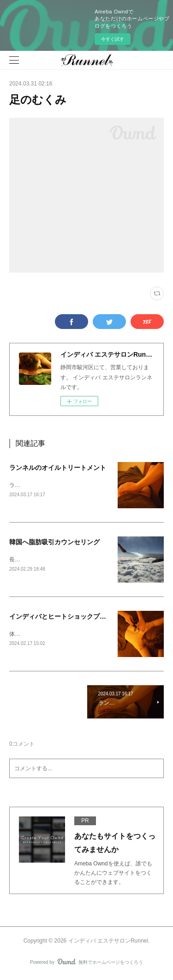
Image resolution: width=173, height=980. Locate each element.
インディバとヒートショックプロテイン (67, 618)
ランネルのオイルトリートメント (58, 468)
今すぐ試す (113, 39)
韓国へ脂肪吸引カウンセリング (54, 543)
